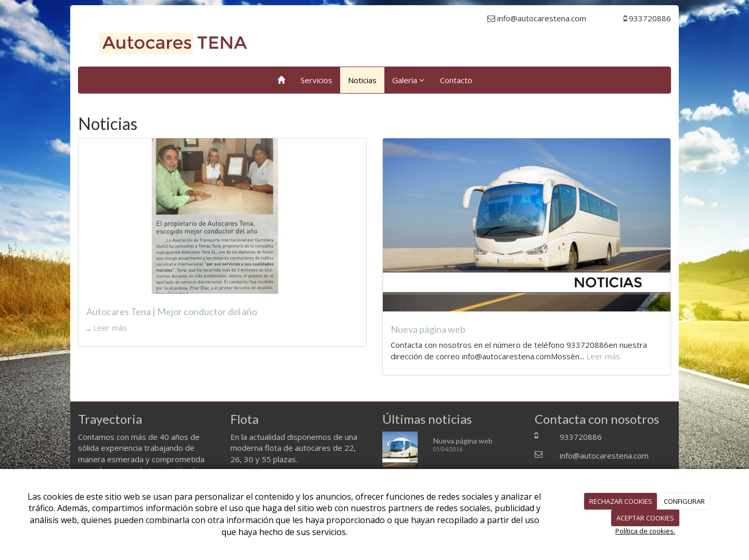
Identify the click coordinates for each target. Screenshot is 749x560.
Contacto (456, 80)
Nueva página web (428, 329)
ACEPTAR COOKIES (645, 518)
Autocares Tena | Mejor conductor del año (172, 311)
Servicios (317, 80)
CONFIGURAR (684, 501)
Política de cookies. (645, 531)
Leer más (110, 328)
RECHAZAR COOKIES (621, 501)
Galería (408, 80)
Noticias (362, 80)
